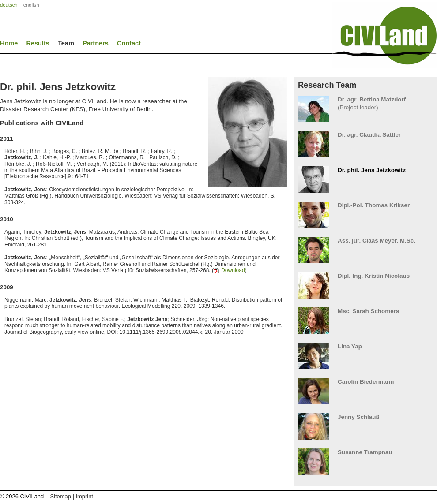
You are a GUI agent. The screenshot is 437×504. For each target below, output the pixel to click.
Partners (96, 43)
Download (233, 270)
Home (9, 43)
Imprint (84, 496)
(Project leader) (365, 103)
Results (38, 43)
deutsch (9, 5)
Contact (129, 43)
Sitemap (61, 496)
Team (66, 43)
